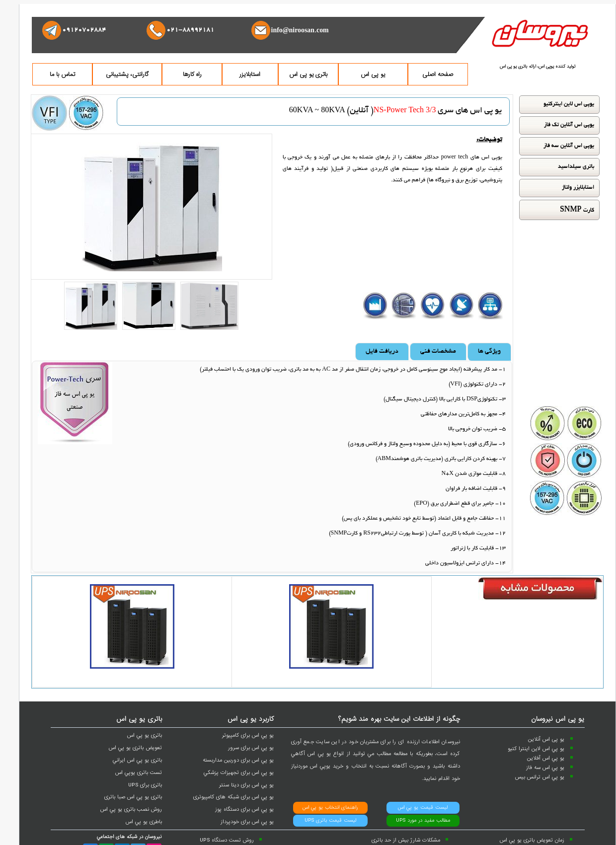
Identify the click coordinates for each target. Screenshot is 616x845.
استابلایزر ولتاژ (578, 188)
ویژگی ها (489, 352)
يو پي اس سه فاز (545, 768)
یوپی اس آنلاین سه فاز (569, 146)
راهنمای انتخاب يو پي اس (330, 807)
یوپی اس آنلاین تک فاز (569, 125)
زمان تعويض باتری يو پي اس (532, 840)
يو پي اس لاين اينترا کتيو (536, 749)
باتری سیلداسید (576, 167)
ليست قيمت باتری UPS (330, 820)
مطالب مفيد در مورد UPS (423, 820)
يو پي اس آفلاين (546, 758)
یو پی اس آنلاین (546, 739)
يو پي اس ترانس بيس (540, 777)
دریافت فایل (382, 352)
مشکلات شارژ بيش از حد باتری (406, 840)
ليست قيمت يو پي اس (423, 807)
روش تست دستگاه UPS (227, 840)
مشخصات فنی (438, 352)
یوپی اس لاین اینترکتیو (569, 104)
